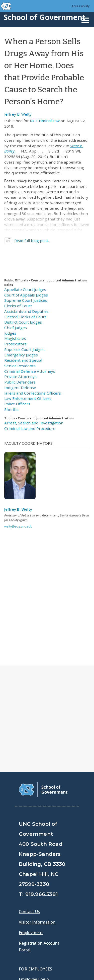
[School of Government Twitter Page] (37, 895)
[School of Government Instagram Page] (63, 895)
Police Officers (17, 404)
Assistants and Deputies (26, 311)
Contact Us (29, 792)
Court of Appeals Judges (26, 295)
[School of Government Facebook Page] (24, 895)
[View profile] (22, 477)
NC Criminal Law (45, 121)
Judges (10, 333)
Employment (31, 813)
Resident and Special (23, 360)
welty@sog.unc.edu (18, 526)
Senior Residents (20, 366)
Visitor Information (37, 803)
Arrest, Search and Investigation (34, 423)
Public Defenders (20, 382)
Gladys (26, 874)
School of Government (45, 17)
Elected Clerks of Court (25, 317)
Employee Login (34, 860)
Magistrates (15, 338)
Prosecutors (15, 344)
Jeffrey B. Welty (18, 114)
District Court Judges (23, 322)
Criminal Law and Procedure (30, 428)
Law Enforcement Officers (28, 398)
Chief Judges (16, 328)
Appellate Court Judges (25, 289)
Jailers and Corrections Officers (33, 393)
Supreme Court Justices (26, 300)
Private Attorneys (20, 376)
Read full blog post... (32, 241)
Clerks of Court (18, 306)
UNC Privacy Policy (38, 965)
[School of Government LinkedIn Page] (50, 895)
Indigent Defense (20, 388)
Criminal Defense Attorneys (30, 371)
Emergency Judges (21, 355)
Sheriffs (11, 409)
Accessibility (81, 6)
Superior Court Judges (24, 349)
